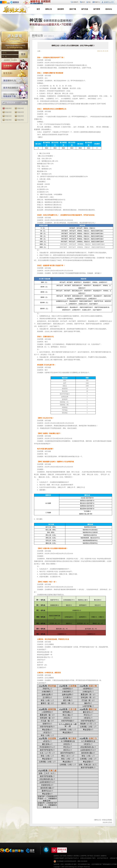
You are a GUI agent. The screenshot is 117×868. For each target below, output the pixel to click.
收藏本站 (104, 856)
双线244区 (21, 108)
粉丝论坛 (109, 9)
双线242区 (21, 112)
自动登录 (7, 60)
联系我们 (77, 856)
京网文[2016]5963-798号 (88, 858)
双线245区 (8, 108)
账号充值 (85, 9)
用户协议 (90, 856)
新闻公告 (49, 9)
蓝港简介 (56, 856)
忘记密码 (14, 60)
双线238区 (21, 120)
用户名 (4, 53)
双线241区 (8, 116)
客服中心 (97, 2)
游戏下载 (73, 9)
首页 (38, 9)
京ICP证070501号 (103, 858)
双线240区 (21, 116)
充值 (89, 2)
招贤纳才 (70, 856)
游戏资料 (61, 9)
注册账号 (75, 2)
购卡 (84, 2)
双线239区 (8, 120)
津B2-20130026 (82, 861)
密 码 (4, 56)
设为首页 (97, 856)
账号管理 (97, 9)
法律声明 (83, 856)
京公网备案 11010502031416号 (66, 861)
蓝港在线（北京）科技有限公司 (63, 864)
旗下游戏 (63, 856)
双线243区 (8, 112)
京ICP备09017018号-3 (72, 858)
